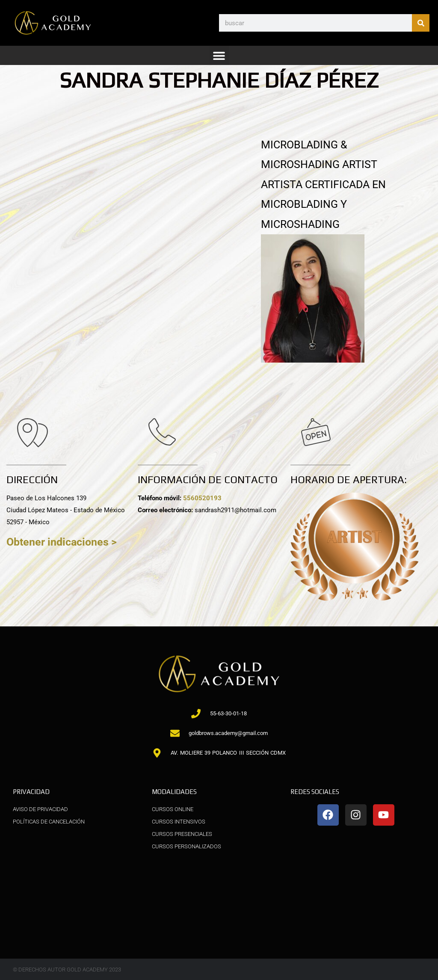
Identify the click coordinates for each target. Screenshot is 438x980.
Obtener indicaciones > (62, 542)
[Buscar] (421, 23)
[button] (219, 55)
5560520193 (202, 498)
